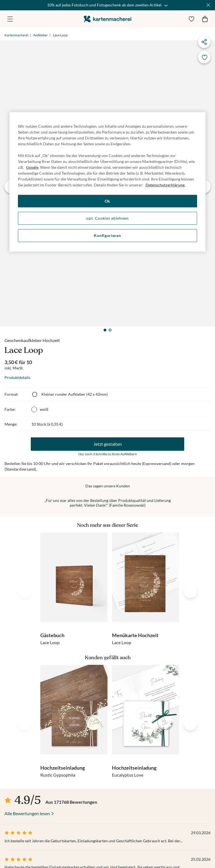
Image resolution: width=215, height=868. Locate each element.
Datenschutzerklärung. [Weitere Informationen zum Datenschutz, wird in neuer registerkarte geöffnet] (165, 185)
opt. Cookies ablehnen (107, 218)
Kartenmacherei (16, 35)
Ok (107, 201)
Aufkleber (41, 35)
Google (32, 167)
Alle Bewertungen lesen (27, 813)
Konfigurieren (107, 235)
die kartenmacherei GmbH (107, 19)
